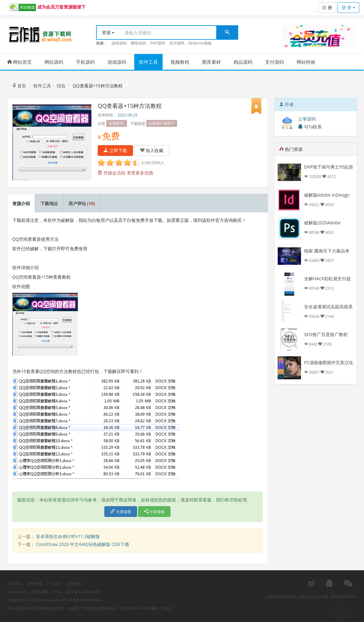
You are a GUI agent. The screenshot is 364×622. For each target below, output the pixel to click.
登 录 (348, 7)
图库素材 (211, 62)
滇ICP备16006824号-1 (84, 592)
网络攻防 (138, 43)
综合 (61, 86)
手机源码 (85, 62)
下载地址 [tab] (49, 203)
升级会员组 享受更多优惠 (125, 173)
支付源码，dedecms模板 (191, 43)
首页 (19, 86)
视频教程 (180, 62)
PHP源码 (157, 43)
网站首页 (20, 62)
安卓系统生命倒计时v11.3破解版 (68, 536)
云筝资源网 (38, 592)
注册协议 (74, 584)
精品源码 (243, 62)
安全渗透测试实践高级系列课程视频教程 (328, 310)
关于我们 (15, 584)
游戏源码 (119, 43)
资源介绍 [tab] (21, 203)
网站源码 (54, 62)
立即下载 (115, 150)
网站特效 (306, 62)
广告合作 (55, 584)
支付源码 (274, 62)
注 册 (327, 7)
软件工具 (148, 62)
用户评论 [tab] (82, 203)
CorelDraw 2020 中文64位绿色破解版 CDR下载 (82, 544)
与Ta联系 (310, 127)
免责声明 (35, 584)
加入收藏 (152, 150)
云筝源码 (307, 119)
